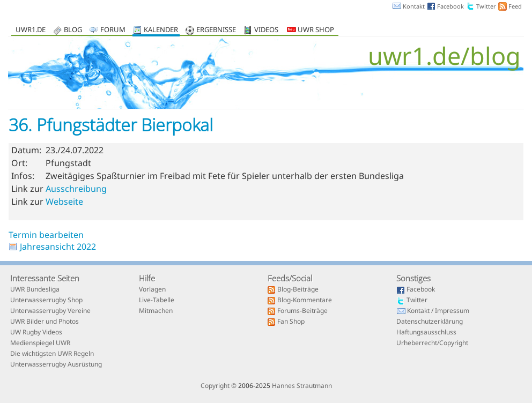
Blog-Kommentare (305, 301)
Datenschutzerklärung (430, 322)
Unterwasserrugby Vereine (50, 311)
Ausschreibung (76, 189)
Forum (113, 30)
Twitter (486, 6)
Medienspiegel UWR (40, 344)
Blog (73, 30)
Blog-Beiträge (298, 290)
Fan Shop (291, 322)
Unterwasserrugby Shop (46, 301)
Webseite (64, 202)
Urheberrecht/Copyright (432, 344)
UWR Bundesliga (35, 290)
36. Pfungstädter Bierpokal (111, 125)
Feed (515, 6)
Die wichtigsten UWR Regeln (52, 354)
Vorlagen (152, 290)
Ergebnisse (216, 30)
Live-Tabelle (157, 301)
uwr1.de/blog (444, 55)
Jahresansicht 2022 (58, 247)
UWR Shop (311, 30)
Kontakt (414, 6)
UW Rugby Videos (36, 333)
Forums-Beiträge (302, 311)
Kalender (161, 30)
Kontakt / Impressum (438, 311)
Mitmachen (156, 311)
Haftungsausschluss (426, 333)
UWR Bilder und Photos (45, 322)
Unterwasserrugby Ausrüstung (56, 365)
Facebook (450, 6)
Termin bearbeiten (46, 235)
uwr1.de (31, 30)
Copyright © (219, 386)
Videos (266, 30)
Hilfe (147, 278)
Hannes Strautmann (302, 386)
